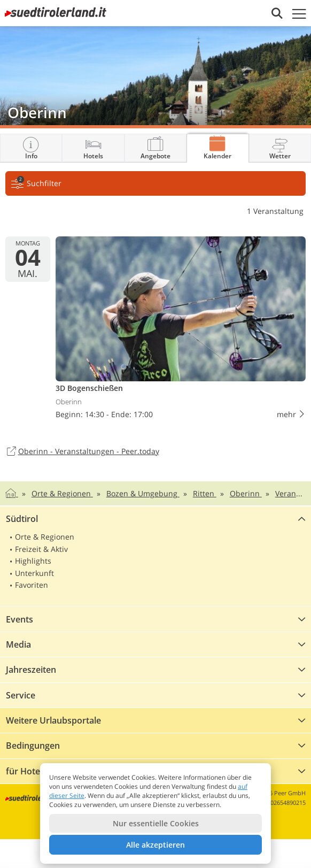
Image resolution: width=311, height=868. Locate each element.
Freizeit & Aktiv (41, 549)
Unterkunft (34, 573)
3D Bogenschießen (181, 330)
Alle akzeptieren (155, 845)
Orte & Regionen (45, 537)
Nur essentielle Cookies (156, 823)
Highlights (33, 561)
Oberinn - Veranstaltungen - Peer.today (82, 452)
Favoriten (32, 585)
